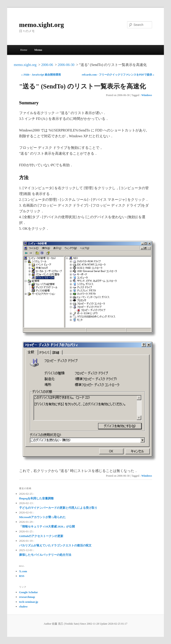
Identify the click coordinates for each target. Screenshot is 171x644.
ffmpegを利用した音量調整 (37, 498)
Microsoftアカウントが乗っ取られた (43, 517)
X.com (23, 571)
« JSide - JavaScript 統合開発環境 (41, 75)
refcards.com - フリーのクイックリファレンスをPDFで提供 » (118, 75)
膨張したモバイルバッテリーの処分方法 (45, 555)
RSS (22, 576)
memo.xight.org (42, 25)
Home (24, 50)
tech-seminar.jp (29, 602)
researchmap (27, 597)
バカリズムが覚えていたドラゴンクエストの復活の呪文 (55, 545)
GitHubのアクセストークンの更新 (41, 536)
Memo (38, 50)
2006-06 (47, 65)
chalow (23, 606)
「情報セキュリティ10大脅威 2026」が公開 (47, 526)
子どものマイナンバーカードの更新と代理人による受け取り (58, 508)
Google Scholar (29, 592)
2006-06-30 (66, 65)
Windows (147, 95)
